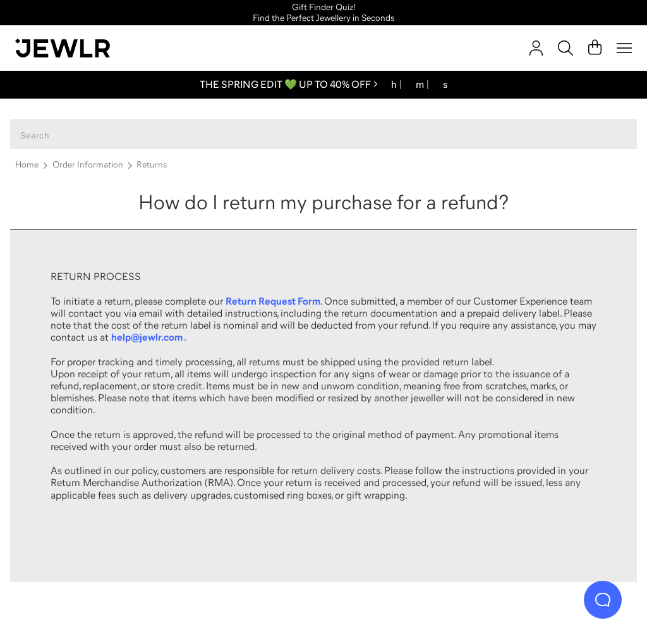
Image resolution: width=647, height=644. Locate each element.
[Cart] (595, 48)
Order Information (88, 164)
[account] (536, 48)
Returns (152, 164)
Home (27, 164)
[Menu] (624, 48)
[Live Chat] (603, 600)
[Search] (565, 48)
